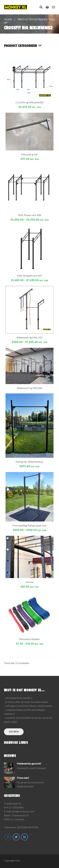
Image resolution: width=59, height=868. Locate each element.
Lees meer (14, 732)
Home (8, 19)
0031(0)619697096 (28, 827)
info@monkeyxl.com (23, 811)
